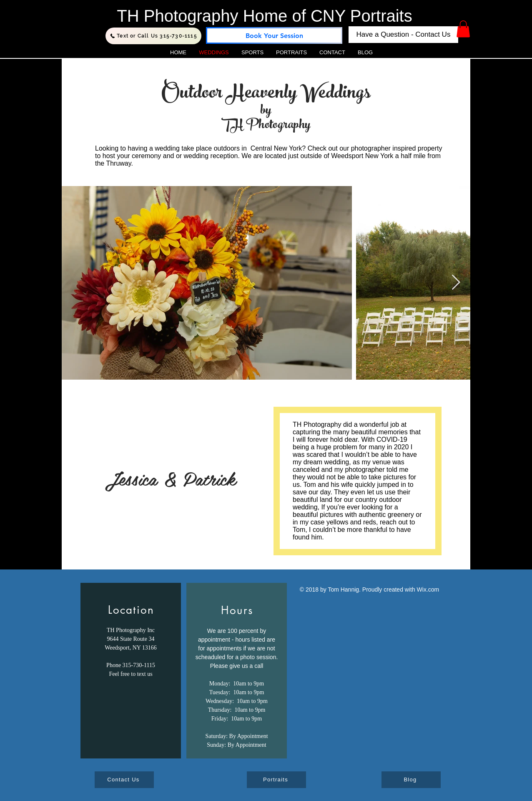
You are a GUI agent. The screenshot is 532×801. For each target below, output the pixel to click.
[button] (463, 29)
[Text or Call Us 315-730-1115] (153, 36)
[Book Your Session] (274, 35)
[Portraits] (276, 780)
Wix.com (428, 589)
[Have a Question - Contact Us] (403, 35)
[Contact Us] (124, 780)
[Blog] (411, 780)
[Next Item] (456, 283)
